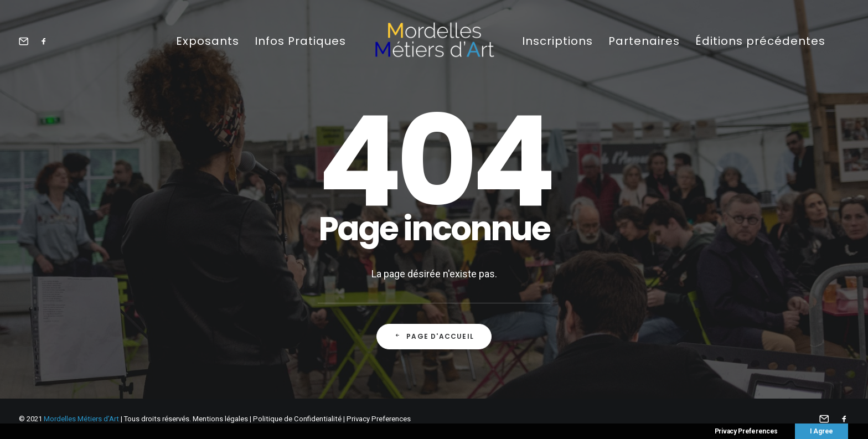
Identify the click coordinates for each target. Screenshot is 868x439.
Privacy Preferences (379, 419)
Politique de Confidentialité (297, 419)
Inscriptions (557, 41)
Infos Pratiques (300, 41)
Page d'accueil (434, 336)
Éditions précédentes (760, 41)
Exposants (208, 41)
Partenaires (644, 41)
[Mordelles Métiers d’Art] (434, 41)
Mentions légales (220, 419)
